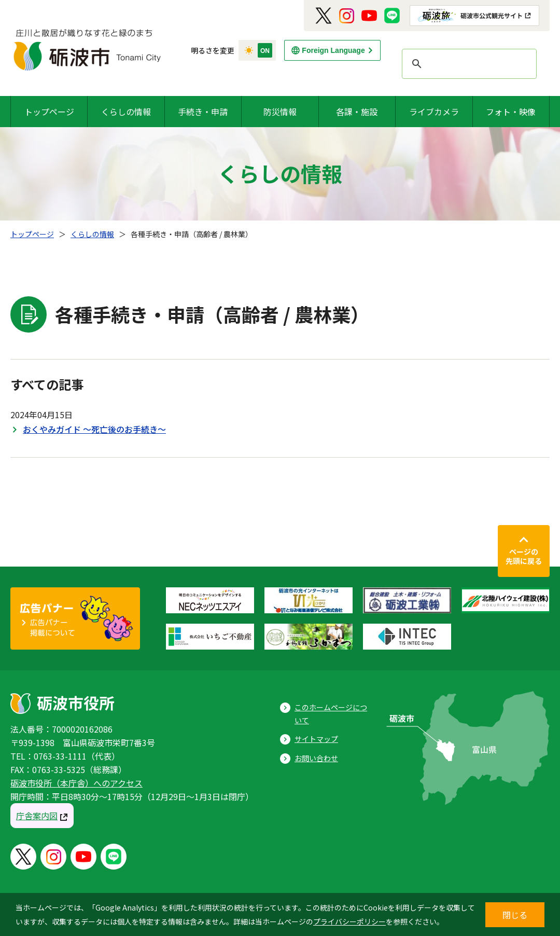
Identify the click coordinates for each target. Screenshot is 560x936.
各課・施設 (357, 112)
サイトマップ (316, 739)
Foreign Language (333, 50)
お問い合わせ (316, 758)
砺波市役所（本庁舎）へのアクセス (76, 783)
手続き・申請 (203, 112)
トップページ (49, 112)
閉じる (515, 915)
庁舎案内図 (37, 816)
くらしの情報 (126, 112)
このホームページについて (331, 714)
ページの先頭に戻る (524, 556)
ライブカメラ (434, 112)
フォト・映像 (511, 112)
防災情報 (280, 112)
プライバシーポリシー (349, 921)
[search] (468, 64)
